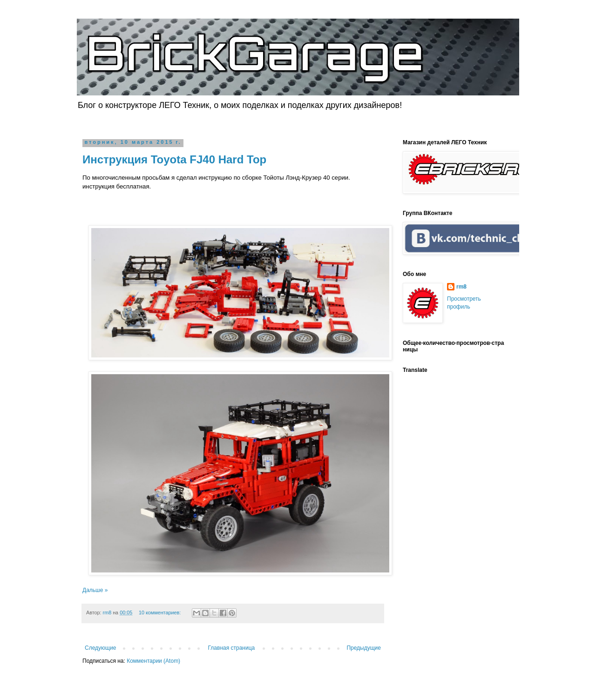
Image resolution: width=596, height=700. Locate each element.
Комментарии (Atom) (153, 661)
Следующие (100, 648)
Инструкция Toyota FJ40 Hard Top (174, 159)
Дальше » (95, 590)
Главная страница (232, 648)
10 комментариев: (160, 612)
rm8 (461, 287)
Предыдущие (364, 648)
